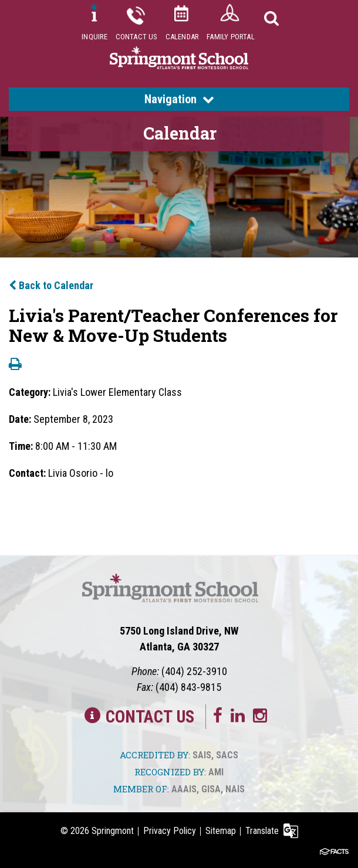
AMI (216, 772)
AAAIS (184, 789)
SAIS (202, 755)
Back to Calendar (51, 285)
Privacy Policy (170, 831)
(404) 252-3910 (194, 671)
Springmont (113, 831)
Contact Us (137, 37)
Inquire (94, 37)
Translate (262, 831)
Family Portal (231, 37)
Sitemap (221, 831)
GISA (211, 789)
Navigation (179, 99)
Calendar (183, 37)
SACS (227, 755)
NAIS (235, 789)
